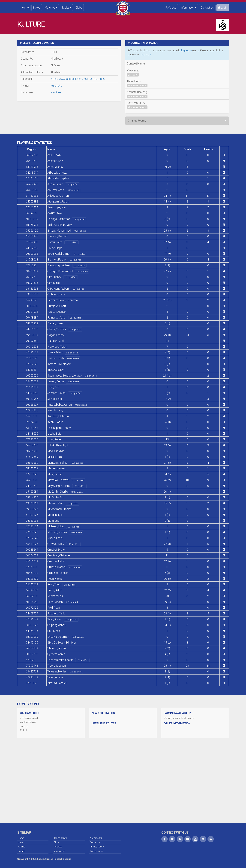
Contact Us (207, 8)
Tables (66, 8)
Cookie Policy (96, 851)
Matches (51, 8)
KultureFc (56, 86)
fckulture (56, 92)
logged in (186, 50)
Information (188, 8)
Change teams (137, 121)
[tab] (69, 43)
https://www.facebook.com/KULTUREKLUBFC (78, 79)
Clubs (79, 8)
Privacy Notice (97, 847)
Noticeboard (96, 838)
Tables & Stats (61, 838)
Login (223, 8)
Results (21, 851)
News (37, 8)
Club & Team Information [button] (37, 43)
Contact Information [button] (143, 43)
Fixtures (22, 847)
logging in (146, 54)
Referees (171, 8)
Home (25, 8)
